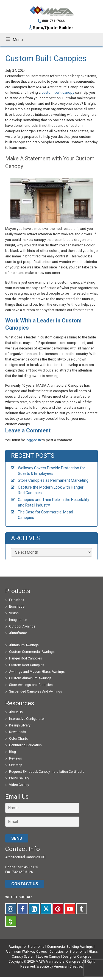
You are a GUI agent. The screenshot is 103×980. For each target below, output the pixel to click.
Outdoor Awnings (22, 626)
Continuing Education (25, 745)
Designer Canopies (77, 957)
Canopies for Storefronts (68, 952)
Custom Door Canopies (27, 665)
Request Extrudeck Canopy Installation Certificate (47, 772)
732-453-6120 (28, 867)
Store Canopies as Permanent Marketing (53, 480)
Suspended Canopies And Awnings (36, 691)
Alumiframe (18, 633)
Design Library (20, 725)
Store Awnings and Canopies (31, 685)
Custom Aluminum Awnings (30, 678)
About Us (16, 712)
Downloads (18, 732)
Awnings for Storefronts (27, 947)
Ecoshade (17, 607)
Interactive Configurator (27, 719)
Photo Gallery (19, 778)
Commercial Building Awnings (70, 947)
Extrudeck (17, 600)
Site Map (16, 765)
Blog (12, 752)
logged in (33, 440)
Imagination (18, 620)
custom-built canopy (58, 92)
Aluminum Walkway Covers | (27, 952)
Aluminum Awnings (24, 645)
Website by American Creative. (60, 966)
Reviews (16, 758)
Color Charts (19, 739)
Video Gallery (19, 785)
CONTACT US (25, 884)
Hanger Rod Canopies (26, 658)
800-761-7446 (53, 21)
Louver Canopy (49, 957)
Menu (14, 40)
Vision (14, 613)
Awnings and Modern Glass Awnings (37, 672)
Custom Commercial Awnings (32, 652)
